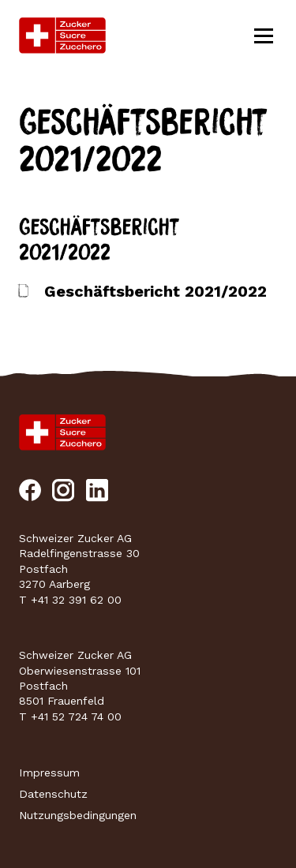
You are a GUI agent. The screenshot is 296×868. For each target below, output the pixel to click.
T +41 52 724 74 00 (70, 716)
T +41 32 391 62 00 (70, 600)
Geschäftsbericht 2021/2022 (155, 292)
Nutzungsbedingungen (78, 815)
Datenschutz (53, 794)
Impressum (49, 773)
